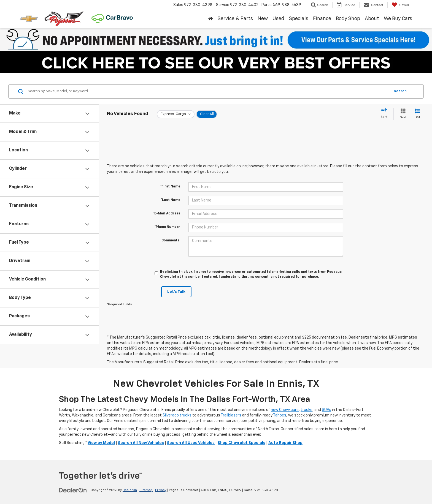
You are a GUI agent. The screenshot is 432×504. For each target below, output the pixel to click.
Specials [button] (299, 19)
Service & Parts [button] (235, 19)
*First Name (170, 187)
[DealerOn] (73, 490)
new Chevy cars (285, 410)
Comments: (171, 241)
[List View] (417, 114)
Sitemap (146, 490)
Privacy (161, 490)
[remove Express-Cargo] (176, 114)
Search (400, 91)
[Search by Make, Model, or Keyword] (208, 91)
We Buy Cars (398, 19)
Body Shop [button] (348, 19)
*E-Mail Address (167, 214)
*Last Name (171, 200)
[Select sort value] (386, 114)
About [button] (372, 19)
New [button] (263, 19)
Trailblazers (231, 415)
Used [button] (278, 19)
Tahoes (280, 415)
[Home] (210, 19)
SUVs (326, 410)
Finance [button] (322, 19)
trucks (307, 410)
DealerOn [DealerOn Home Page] (130, 490)
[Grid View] (402, 114)
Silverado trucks (177, 415)
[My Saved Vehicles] (400, 5)
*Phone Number (167, 227)
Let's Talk (176, 292)
